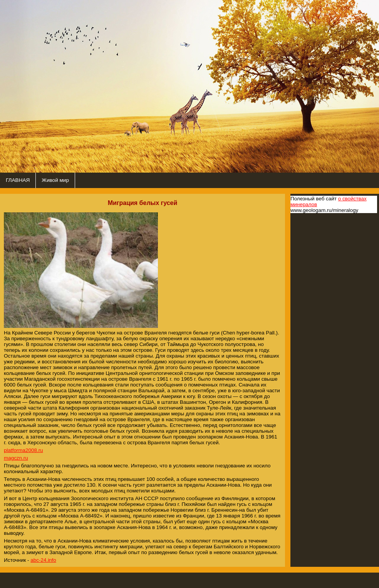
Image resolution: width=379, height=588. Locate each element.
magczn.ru (16, 458)
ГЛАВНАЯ (18, 180)
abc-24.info (43, 560)
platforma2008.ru (23, 450)
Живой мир (55, 180)
